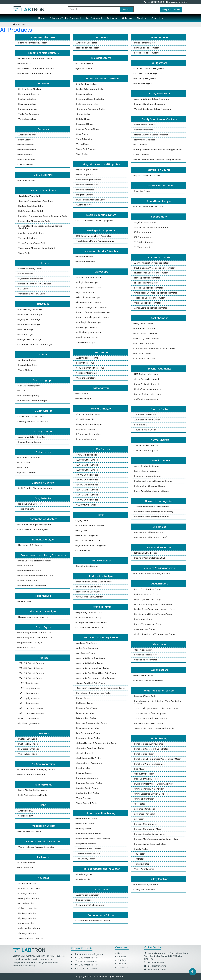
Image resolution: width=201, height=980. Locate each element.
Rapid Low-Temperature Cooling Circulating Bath (41, 216)
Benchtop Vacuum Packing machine (151, 574)
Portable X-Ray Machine (145, 885)
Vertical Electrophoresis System (33, 530)
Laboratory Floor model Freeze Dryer (35, 638)
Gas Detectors (24, 566)
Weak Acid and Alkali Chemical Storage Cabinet (156, 160)
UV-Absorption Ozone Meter (31, 586)
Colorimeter (23, 463)
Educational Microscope (87, 297)
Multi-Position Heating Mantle (31, 795)
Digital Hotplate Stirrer (86, 170)
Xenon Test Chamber (144, 359)
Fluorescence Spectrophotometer (150, 273)
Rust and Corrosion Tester (88, 783)
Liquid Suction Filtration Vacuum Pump (152, 614)
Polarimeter (100, 890)
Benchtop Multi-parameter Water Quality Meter (156, 759)
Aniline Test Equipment (86, 648)
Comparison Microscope (87, 287)
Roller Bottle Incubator (28, 928)
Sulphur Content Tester (86, 793)
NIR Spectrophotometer (145, 283)
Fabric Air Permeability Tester (31, 43)
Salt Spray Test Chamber (145, 339)
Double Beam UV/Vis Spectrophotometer (153, 268)
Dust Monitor (23, 64)
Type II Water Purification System (149, 713)
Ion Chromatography (28, 396)
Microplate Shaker (84, 94)
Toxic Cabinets (140, 155)
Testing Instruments (159, 369)
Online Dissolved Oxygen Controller (150, 794)
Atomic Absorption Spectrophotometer (153, 263)
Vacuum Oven (82, 551)
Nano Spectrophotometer (146, 278)
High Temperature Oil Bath (30, 211)
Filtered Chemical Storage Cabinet (150, 135)
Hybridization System (42, 826)
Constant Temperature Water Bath (34, 201)
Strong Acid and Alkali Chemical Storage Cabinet (157, 150)
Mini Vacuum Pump (142, 619)
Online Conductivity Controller (148, 789)
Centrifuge (43, 304)
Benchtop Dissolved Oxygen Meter (150, 749)
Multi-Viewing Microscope (88, 332)
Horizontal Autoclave (27, 94)
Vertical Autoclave (26, 119)
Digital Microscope (84, 292)
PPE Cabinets (139, 145)
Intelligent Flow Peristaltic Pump (90, 623)
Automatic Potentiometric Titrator (92, 921)
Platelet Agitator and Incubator (100, 869)
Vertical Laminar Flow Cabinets (32, 294)
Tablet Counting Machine (87, 849)
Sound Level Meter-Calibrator (147, 207)
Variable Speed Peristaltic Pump (91, 628)
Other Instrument (83, 753)
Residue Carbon (83, 773)
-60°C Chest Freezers (28, 703)
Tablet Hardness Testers (87, 854)
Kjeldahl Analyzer (83, 69)
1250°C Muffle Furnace (86, 465)
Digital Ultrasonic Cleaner (145, 471)
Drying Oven (81, 531)
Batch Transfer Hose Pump (146, 589)
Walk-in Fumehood (26, 754)
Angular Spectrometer (144, 222)
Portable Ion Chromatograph (31, 401)
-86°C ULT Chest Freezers (29, 708)
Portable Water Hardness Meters (149, 844)
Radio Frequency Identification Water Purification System (157, 702)
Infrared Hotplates (84, 190)
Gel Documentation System (31, 775)
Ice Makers (43, 857)
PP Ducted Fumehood (28, 749)
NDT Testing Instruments (145, 374)
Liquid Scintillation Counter (146, 176)
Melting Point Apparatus (101, 231)
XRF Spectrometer (142, 247)
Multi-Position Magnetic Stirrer (90, 200)
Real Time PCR (140, 425)
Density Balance (25, 145)
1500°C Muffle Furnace (86, 480)
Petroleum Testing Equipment (65, 18)
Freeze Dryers (42, 627)
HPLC (42, 805)
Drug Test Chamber (143, 324)
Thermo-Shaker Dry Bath (145, 451)
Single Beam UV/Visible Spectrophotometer (154, 293)
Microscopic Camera (85, 327)
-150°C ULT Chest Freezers (30, 673)
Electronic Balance (26, 150)
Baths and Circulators (42, 190)
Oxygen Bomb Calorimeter (88, 763)
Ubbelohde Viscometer (144, 660)
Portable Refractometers (145, 53)
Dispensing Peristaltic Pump (89, 613)
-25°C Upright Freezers (28, 688)
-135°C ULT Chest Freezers (30, 668)
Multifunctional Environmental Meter (35, 576)
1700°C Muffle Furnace (86, 495)
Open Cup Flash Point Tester (89, 748)
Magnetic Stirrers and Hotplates (100, 164)
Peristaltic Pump (101, 607)
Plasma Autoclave (26, 104)
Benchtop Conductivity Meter (147, 744)
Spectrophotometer (159, 257)
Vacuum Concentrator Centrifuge (34, 345)
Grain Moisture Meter (85, 419)
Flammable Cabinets (143, 140)
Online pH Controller (143, 799)
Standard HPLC (24, 816)
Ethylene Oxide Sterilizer (28, 89)
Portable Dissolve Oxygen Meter (148, 834)
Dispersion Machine (42, 483)
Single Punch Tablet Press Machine (92, 839)
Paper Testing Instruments (146, 384)
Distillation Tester (83, 703)
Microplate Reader (84, 257)
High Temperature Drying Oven (90, 546)
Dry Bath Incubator (26, 903)
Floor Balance (24, 155)
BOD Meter (138, 769)
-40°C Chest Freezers (28, 693)
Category (112, 18)
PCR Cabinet (23, 289)
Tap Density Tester (84, 859)
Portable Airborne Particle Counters (34, 74)
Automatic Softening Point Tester (91, 668)
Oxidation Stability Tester (87, 758)
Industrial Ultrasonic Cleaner (147, 476)
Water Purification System (158, 691)
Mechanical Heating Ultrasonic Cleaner (152, 481)
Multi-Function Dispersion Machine (34, 488)
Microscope (101, 272)
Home (41, 18)
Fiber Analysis (43, 596)
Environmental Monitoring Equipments (43, 555)
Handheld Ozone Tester (29, 571)
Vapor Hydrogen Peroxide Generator (35, 847)
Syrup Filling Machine (85, 844)
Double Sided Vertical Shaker (89, 89)
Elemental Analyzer (43, 540)
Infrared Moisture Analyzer (88, 434)
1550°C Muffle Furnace (86, 485)
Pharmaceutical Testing (101, 813)
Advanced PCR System (144, 415)
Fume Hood (42, 733)
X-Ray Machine (159, 879)
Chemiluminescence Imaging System (35, 770)
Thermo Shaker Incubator (146, 446)
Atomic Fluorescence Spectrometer (151, 227)
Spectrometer (159, 217)
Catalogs (127, 18)
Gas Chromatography (28, 386)
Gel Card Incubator (26, 908)
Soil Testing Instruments (145, 399)
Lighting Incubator (26, 918)
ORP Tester (138, 804)
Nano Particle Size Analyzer (88, 592)
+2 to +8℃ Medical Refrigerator (148, 69)
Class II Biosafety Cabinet (30, 269)
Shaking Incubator (26, 933)
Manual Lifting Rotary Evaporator (149, 104)
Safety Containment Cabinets (158, 119)
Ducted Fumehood (26, 739)
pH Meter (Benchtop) (143, 809)
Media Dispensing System (100, 215)
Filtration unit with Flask (145, 553)
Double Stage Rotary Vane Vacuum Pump (154, 609)
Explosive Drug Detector (29, 504)
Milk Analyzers (101, 388)
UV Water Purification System (147, 723)
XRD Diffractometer (143, 242)
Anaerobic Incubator (27, 883)
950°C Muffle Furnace (86, 505)
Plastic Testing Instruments (146, 389)
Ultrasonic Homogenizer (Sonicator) (151, 517)
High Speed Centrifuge (28, 320)
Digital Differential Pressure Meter (33, 561)
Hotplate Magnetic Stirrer (87, 180)
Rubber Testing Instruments (147, 394)
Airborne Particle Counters (43, 53)
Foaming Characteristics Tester (91, 723)
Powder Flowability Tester (87, 834)
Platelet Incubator (84, 879)
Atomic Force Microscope (88, 277)
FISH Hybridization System (29, 832)
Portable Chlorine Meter (144, 824)
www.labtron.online (157, 969)
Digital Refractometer (144, 43)
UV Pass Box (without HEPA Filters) (149, 537)
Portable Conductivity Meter (147, 829)
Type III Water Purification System (149, 718)
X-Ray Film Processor (143, 890)
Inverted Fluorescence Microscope (92, 312)
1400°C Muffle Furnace (86, 475)
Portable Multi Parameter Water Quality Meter (155, 839)
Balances (43, 129)
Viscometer (158, 644)
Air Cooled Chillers (26, 360)
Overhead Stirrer (83, 205)
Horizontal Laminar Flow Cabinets (33, 284)
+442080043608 (156, 962)
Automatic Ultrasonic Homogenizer (150, 507)
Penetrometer (82, 768)
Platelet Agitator (83, 874)
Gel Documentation (42, 764)
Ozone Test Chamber (144, 329)
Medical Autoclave (26, 99)
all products (23, 24)
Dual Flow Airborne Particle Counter (34, 59)
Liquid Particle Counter (86, 566)
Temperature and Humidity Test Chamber (154, 349)
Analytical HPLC (24, 811)
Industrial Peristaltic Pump (88, 618)
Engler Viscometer (84, 713)
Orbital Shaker (82, 114)
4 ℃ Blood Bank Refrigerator (147, 74)
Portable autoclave (26, 109)
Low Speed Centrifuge (28, 325)
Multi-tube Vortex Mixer (86, 104)
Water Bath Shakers (85, 149)
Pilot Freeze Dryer (25, 648)
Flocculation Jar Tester (86, 48)
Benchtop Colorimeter (28, 458)
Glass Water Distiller (143, 676)
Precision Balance (26, 160)
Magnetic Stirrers (83, 195)
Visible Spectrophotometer (146, 303)
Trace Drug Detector (27, 509)
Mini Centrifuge (24, 330)
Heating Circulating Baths (30, 206)
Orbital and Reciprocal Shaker (90, 109)
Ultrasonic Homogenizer (158, 501)
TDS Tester (138, 854)
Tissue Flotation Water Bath (31, 243)
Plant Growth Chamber (144, 334)
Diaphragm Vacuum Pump (146, 599)
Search (126, 9)
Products (121, 957)
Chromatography (42, 380)
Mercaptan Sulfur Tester (87, 738)
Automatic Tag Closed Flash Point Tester (95, 673)
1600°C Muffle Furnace (86, 490)
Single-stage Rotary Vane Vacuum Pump (153, 634)
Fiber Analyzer (24, 602)
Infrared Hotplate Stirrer (87, 185)
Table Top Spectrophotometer (148, 298)
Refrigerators (158, 63)
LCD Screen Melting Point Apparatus (93, 236)
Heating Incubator (26, 913)
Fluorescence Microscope (88, 302)
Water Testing (158, 738)
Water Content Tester (86, 803)
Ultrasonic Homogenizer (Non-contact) (152, 512)
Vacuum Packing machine (159, 568)
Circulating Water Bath (28, 196)
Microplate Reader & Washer (100, 251)
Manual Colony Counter (29, 442)
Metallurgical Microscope (87, 322)
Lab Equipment (94, 18)
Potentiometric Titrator (100, 915)
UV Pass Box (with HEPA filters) (148, 532)
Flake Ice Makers (25, 868)
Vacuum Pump (159, 584)
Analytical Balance (26, 135)
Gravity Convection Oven (87, 541)
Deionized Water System (145, 696)
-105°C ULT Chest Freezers (30, 663)
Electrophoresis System (43, 519)
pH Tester (138, 819)
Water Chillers (24, 370)
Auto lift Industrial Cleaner (146, 466)
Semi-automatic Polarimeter (89, 905)
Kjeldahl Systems (100, 58)
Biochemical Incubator (28, 888)
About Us (142, 18)
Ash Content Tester (85, 653)
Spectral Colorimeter (27, 473)
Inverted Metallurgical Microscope (92, 317)
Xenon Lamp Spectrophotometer (149, 308)
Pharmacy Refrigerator (144, 79)
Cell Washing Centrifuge (29, 310)
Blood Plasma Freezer (28, 718)
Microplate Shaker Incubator (89, 99)
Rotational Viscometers (145, 655)
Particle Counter (101, 561)
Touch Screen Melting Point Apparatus (94, 241)
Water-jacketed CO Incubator (32, 422)
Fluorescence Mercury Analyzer (32, 617)
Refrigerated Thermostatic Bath (33, 221)
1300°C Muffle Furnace (86, 470)
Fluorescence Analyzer (43, 611)
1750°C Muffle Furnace (86, 500)
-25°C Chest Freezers (28, 683)
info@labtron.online (176, 2)
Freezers (43, 658)
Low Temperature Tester (87, 733)
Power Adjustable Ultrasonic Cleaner (151, 491)
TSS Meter (138, 859)
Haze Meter (23, 468)
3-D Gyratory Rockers (85, 84)
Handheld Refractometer (145, 48)
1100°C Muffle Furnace (86, 455)
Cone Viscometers (142, 650)
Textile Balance (24, 165)
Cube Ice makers (25, 863)
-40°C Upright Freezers (28, 698)
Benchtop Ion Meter (143, 754)
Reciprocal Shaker (84, 124)
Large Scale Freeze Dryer (29, 643)
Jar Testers (100, 37)
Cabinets (43, 263)
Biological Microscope (86, 282)
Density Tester (82, 698)
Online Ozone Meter (27, 581)
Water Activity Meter (143, 869)
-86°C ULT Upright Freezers (30, 713)
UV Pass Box (159, 527)
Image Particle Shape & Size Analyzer (93, 582)
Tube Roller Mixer (83, 139)
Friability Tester (82, 829)
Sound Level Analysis (158, 201)
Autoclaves (43, 84)
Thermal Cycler (158, 409)
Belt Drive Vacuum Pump (145, 594)
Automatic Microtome (86, 358)
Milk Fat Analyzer (83, 399)
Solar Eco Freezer (141, 191)
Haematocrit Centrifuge (29, 315)
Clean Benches (24, 274)
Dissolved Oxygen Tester (145, 779)
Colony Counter (43, 432)
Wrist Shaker (81, 154)
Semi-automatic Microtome (89, 368)
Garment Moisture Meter (87, 414)
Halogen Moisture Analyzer (88, 424)
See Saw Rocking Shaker (87, 129)
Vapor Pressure (83, 798)
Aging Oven (81, 521)
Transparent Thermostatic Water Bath (36, 248)
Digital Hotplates (83, 175)
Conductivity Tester (143, 774)
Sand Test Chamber (143, 344)
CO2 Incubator (43, 411)
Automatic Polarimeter (86, 895)
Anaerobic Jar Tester (85, 43)
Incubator (42, 878)
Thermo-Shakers (158, 440)
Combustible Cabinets (144, 125)
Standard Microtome (85, 373)
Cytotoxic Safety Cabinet (29, 279)
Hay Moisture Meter (84, 429)
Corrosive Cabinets (142, 130)
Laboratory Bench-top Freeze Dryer (34, 633)
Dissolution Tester (84, 824)
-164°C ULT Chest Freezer (29, 678)
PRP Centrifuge (24, 335)
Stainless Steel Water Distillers (147, 681)
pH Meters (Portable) (143, 814)
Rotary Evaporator (158, 94)
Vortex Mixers (82, 144)
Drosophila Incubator (27, 898)
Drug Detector (42, 498)
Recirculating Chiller (27, 365)
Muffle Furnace (100, 449)
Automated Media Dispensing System (94, 221)
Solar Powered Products (159, 186)
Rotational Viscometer (86, 778)
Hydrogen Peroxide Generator (43, 842)
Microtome (100, 352)
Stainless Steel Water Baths (30, 233)
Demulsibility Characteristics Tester (92, 693)
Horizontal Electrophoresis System (34, 525)
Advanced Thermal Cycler (146, 420)
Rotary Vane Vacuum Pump (147, 624)
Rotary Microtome (84, 363)
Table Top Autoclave (27, 114)
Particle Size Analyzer (101, 576)
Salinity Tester (140, 849)
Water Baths (23, 253)
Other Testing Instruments (146, 379)
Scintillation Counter (159, 170)
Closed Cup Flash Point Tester (90, 683)
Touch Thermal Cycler (144, 430)
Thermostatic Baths (27, 238)
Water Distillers (158, 670)
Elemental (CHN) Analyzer (30, 545)
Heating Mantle (43, 785)
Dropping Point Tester (86, 708)
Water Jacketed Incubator (30, 938)
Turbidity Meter (140, 864)
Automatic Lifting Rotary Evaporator (151, 99)
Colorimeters (43, 452)
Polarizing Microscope (86, 337)
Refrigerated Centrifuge (29, 340)
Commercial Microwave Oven (90, 526)
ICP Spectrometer (142, 237)
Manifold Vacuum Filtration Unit (148, 558)
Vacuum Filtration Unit (159, 547)
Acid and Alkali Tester (86, 643)
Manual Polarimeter (85, 900)
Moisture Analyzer (101, 409)
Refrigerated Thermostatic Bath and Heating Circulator (39, 227)
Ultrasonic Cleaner (158, 461)
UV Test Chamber (142, 354)
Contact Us (157, 18)
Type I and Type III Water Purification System (155, 708)
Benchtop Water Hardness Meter (149, 764)
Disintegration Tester (85, 819)
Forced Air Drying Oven (86, 536)
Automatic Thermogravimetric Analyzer (94, 678)
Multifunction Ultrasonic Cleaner (149, 486)
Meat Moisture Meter (85, 439)
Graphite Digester (84, 64)
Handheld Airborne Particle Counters (35, 69)
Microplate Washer (84, 262)
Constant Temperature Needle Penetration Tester (99, 688)
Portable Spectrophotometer (147, 288)
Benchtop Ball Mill (26, 181)
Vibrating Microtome (85, 378)
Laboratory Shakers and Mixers (101, 79)
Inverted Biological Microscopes (91, 307)
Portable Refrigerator (143, 84)
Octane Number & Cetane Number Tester (95, 743)
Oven (101, 515)
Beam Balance (24, 140)
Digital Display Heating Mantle (32, 790)
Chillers (42, 355)
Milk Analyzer (81, 394)
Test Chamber (159, 318)
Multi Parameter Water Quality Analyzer (152, 784)
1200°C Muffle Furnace (86, 460)
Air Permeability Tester (43, 37)
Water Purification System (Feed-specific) (154, 728)
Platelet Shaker (82, 119)
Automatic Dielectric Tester (88, 663)
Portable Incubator (26, 923)
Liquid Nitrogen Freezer (28, 723)
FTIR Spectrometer (142, 232)
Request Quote (171, 9)
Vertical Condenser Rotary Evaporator (152, 109)
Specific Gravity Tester (86, 788)
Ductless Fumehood (27, 744)
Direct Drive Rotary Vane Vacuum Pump (152, 604)
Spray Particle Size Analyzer (88, 597)
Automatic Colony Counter (30, 437)
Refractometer (158, 37)
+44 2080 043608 (154, 2)
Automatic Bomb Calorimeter (90, 658)
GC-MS (21, 391)
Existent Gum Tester (85, 718)
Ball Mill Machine (43, 175)
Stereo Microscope (84, 342)
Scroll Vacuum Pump (143, 629)
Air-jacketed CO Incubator (30, 417)
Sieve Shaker (81, 134)
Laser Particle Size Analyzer (88, 587)
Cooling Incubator (26, 893)
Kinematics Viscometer (86, 728)
